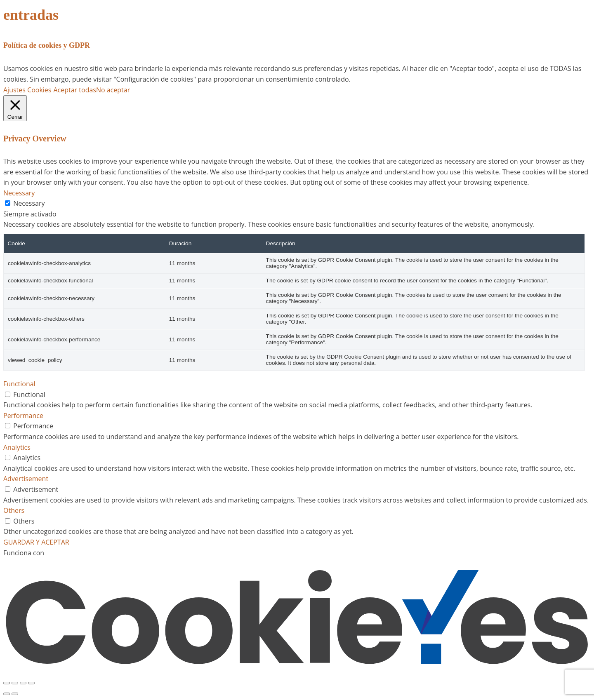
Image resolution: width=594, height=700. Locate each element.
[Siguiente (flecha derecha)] (15, 694)
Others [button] (14, 510)
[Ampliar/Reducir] (7, 683)
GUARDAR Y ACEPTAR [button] (36, 542)
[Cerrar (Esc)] (31, 683)
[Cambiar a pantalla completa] (15, 683)
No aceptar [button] (113, 90)
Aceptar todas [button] (74, 90)
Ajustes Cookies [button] (27, 90)
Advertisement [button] (26, 479)
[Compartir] (23, 683)
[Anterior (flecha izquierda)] (7, 694)
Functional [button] (19, 384)
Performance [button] (23, 416)
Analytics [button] (17, 447)
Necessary (29, 203)
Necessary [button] (19, 193)
